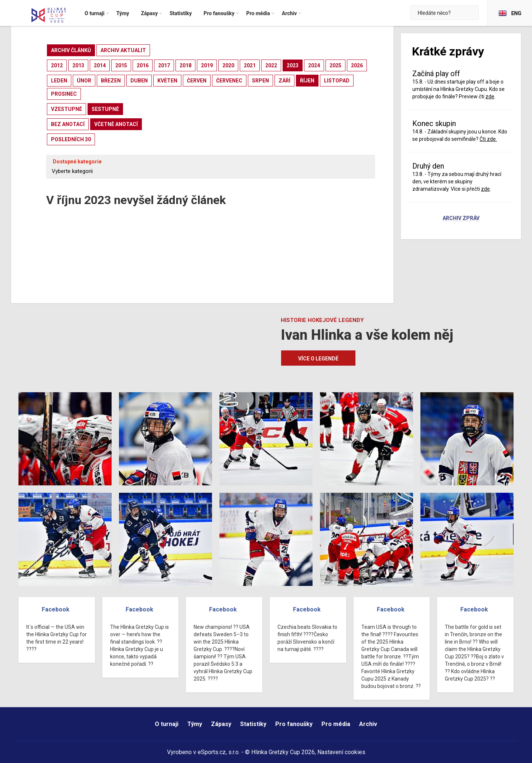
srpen (260, 81)
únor (84, 81)
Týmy (195, 724)
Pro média (336, 724)
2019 (207, 65)
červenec (229, 81)
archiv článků (71, 50)
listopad (337, 81)
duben (139, 81)
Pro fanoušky (294, 724)
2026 (357, 65)
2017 (164, 65)
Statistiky (253, 724)
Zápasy (221, 724)
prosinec (64, 94)
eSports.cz (212, 752)
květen (167, 81)
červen (197, 81)
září (284, 81)
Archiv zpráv (461, 218)
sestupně (105, 109)
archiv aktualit (123, 50)
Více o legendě (318, 359)
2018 (185, 65)
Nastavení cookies (341, 752)
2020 (228, 65)
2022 (271, 65)
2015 (121, 65)
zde (490, 96)
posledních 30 (71, 139)
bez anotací (68, 124)
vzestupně (66, 109)
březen (111, 81)
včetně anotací (116, 124)
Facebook (56, 609)
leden (59, 81)
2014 (100, 65)
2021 (250, 65)
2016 (143, 65)
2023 (293, 65)
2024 (314, 65)
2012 (57, 65)
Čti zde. (488, 139)
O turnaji (167, 724)
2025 (335, 65)
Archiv (368, 724)
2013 (78, 65)
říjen (307, 81)
